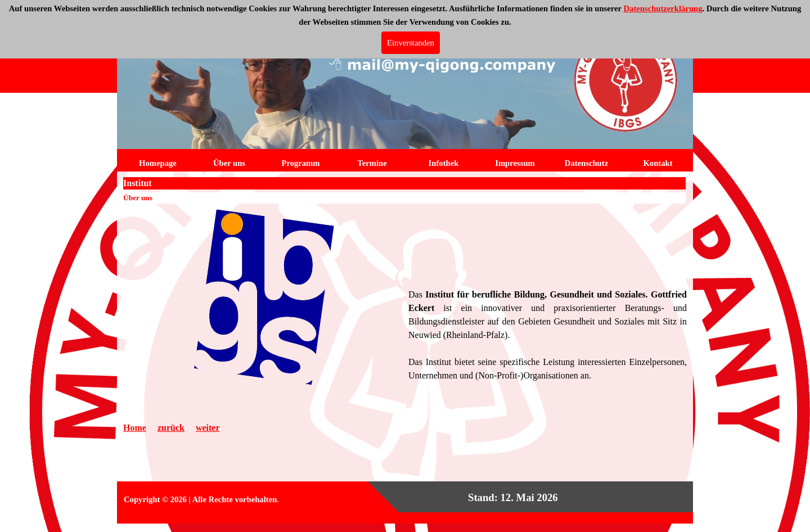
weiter (208, 428)
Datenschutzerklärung (663, 8)
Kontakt (658, 163)
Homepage (158, 163)
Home (135, 428)
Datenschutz (586, 163)
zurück (171, 428)
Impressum (515, 163)
